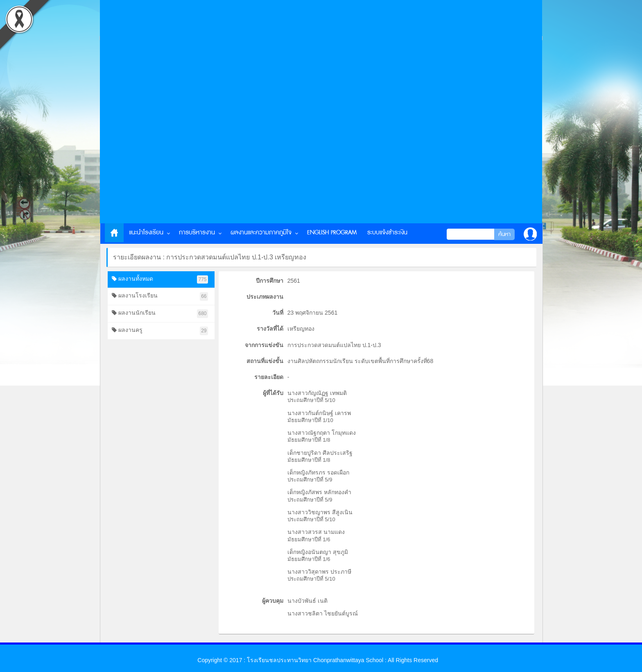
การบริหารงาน (197, 233)
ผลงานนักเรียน (160, 314)
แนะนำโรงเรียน (146, 233)
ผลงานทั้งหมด (160, 280)
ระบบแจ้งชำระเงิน (387, 233)
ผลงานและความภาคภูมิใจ (261, 233)
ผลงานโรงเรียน (160, 296)
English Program (332, 233)
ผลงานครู (160, 331)
